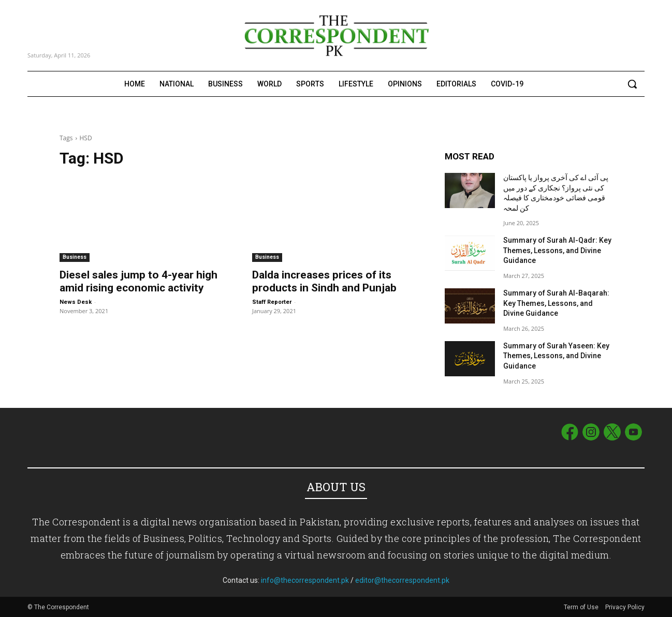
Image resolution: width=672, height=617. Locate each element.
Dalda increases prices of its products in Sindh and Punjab (324, 281)
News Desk (76, 302)
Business (75, 257)
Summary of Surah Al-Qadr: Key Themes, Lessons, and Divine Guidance (557, 250)
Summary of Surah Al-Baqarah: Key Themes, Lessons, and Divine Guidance (556, 303)
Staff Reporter (272, 302)
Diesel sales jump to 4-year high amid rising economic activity (138, 281)
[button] (632, 84)
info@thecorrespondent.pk (305, 580)
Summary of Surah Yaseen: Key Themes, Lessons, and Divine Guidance (556, 356)
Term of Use (582, 607)
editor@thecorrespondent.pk (402, 580)
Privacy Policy (625, 607)
